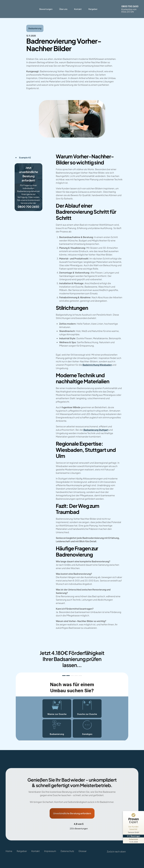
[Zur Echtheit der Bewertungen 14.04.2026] (133, 840)
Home (9, 848)
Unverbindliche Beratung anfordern (72, 813)
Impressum (50, 848)
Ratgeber (93, 9)
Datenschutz (67, 848)
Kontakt (78, 9)
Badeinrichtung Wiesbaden (97, 365)
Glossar (82, 848)
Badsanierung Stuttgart (96, 430)
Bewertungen (46, 9)
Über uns (63, 9)
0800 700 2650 (130, 6)
